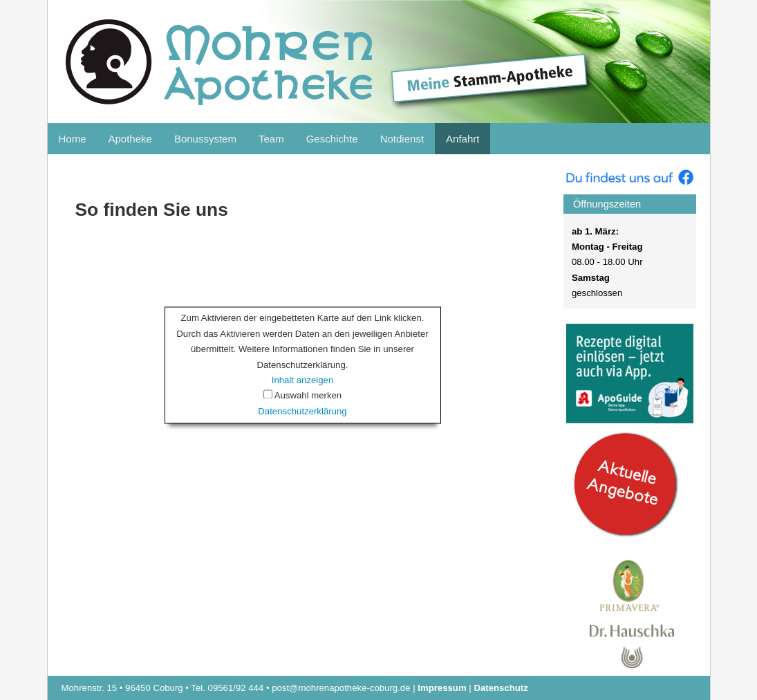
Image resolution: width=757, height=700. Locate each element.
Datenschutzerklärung (302, 411)
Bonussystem (205, 139)
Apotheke (130, 139)
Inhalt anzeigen (302, 380)
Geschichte (332, 139)
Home (73, 139)
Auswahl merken (308, 396)
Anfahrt (462, 139)
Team (271, 139)
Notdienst (402, 139)
